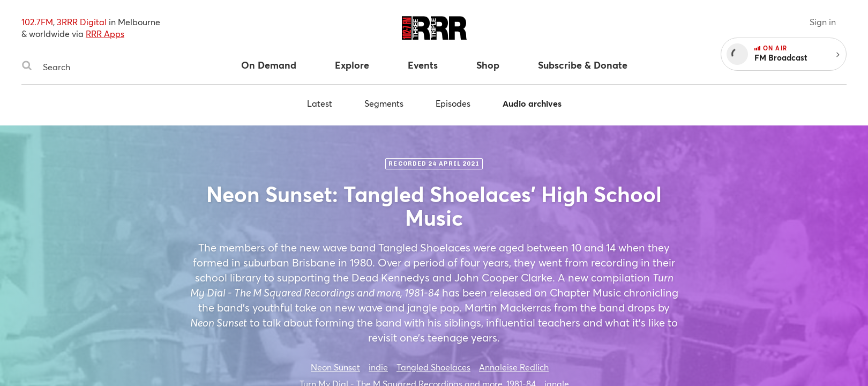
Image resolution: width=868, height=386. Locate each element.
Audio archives (532, 103)
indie (378, 367)
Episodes (453, 103)
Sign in (823, 22)
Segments (384, 103)
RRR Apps (105, 34)
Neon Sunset (335, 367)
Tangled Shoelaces (433, 367)
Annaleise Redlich (514, 367)
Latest (320, 103)
